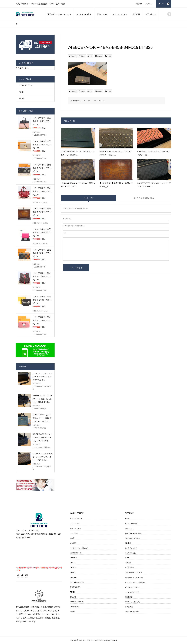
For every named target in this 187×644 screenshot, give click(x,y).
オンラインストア (120, 14)
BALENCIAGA (75, 587)
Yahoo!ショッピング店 (133, 602)
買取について (102, 14)
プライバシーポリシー (132, 587)
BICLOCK (82, 101)
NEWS (127, 558)
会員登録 (139, 4)
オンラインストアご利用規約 (135, 582)
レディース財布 (76, 528)
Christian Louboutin (77, 602)
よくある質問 (129, 568)
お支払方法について (132, 592)
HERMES (73, 558)
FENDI (21, 92)
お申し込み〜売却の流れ (133, 533)
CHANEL (73, 568)
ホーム (127, 519)
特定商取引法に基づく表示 (134, 577)
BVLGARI (74, 577)
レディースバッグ (76, 519)
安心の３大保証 (130, 553)
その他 (21, 98)
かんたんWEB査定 (84, 14)
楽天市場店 (129, 597)
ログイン (149, 4)
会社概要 (136, 14)
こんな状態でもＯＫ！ (132, 538)
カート (165, 4)
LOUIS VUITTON (26, 86)
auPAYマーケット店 (132, 612)
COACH (73, 597)
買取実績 (128, 543)
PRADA (73, 573)
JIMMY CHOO (75, 607)
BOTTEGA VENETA (77, 582)
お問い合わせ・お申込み (133, 573)
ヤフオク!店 (129, 607)
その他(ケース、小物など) (79, 548)
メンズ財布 (74, 533)
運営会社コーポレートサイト (59, 14)
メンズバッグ (75, 524)
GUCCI (73, 563)
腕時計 (72, 538)
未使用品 (73, 543)
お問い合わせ (151, 14)
